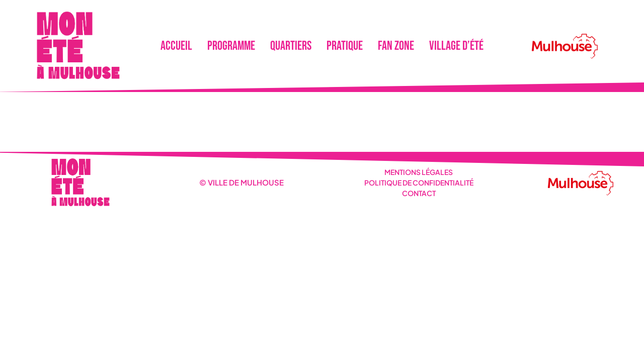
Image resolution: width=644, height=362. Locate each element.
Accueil (176, 46)
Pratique (345, 46)
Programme (231, 46)
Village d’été (456, 46)
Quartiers (291, 46)
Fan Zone (396, 46)
